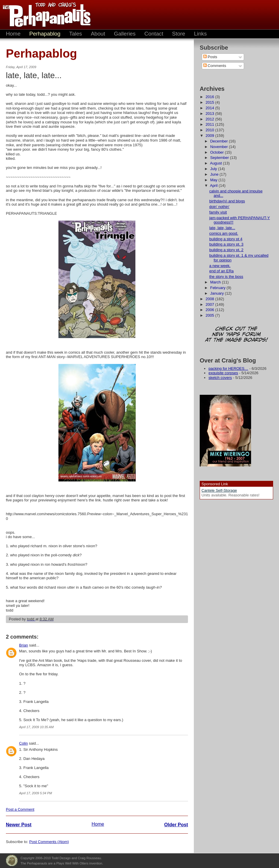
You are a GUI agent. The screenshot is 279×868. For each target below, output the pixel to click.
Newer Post (19, 825)
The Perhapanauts (44, 15)
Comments (215, 66)
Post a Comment (20, 809)
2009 (210, 136)
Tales (76, 34)
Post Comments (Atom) (49, 842)
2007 (210, 304)
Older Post (176, 825)
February (219, 288)
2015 (210, 102)
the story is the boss (226, 277)
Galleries (125, 34)
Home (13, 34)
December (220, 141)
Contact (154, 34)
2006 (210, 310)
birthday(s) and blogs (227, 201)
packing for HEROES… (228, 368)
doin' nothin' (219, 207)
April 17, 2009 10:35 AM (36, 727)
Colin (23, 743)
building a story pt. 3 (226, 244)
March (216, 282)
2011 (210, 124)
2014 (210, 108)
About (98, 34)
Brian (23, 645)
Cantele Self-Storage (219, 490)
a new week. (220, 266)
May (214, 180)
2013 (210, 114)
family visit (218, 212)
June (215, 174)
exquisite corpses (223, 373)
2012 (210, 119)
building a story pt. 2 (226, 250)
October (218, 152)
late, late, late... (222, 228)
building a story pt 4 (226, 239)
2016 (210, 97)
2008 (210, 299)
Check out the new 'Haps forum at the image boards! (236, 335)
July (214, 169)
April (214, 185)
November (220, 147)
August (216, 163)
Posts (210, 57)
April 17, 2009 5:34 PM (36, 793)
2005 (210, 315)
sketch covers (220, 378)
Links (200, 34)
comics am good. (223, 233)
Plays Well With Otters (12, 861)
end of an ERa (221, 271)
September (220, 158)
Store (179, 34)
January (218, 293)
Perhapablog (45, 34)
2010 (210, 130)
